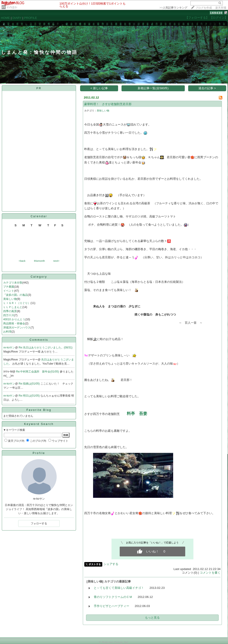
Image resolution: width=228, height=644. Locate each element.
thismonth (39, 261)
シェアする (111, 564)
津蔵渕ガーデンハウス (17, 328)
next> (56, 261)
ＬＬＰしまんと (13, 307)
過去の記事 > (207, 88)
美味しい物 (10, 299)
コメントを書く (210, 573)
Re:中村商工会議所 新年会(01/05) (38, 372)
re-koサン (9, 348)
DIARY (17, 18)
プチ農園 (9, 287)
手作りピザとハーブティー (111, 606)
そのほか (12, 7)
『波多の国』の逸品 (15, 295)
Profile (39, 453)
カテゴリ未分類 (13, 283)
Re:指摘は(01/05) (30, 384)
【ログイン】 (219, 18)
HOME (5, 18)
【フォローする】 (197, 18)
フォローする (39, 523)
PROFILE (31, 18)
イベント (9, 291)
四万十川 (9, 315)
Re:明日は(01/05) (30, 396)
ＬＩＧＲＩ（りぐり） (17, 303)
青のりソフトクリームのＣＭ (113, 597)
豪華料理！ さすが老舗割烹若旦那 (108, 104)
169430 (216, 13)
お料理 (7, 332)
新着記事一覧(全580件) (153, 88)
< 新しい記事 (99, 88)
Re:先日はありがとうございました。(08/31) (46, 348)
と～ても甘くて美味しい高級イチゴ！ (119, 588)
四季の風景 (10, 311)
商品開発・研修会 (14, 323)
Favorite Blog (39, 410)
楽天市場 (221, 8)
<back (22, 261)
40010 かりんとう (14, 319)
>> (173, 8)
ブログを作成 (204, 8)
